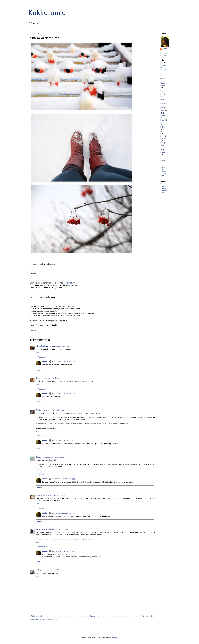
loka (162, 108)
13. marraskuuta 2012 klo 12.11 (53, 410)
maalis (163, 95)
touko (163, 123)
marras (163, 103)
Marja (38, 410)
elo (162, 83)
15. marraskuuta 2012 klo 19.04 (54, 495)
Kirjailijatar (41, 529)
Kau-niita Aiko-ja (164, 173)
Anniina (45, 362)
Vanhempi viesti (148, 616)
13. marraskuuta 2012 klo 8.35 (49, 378)
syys (162, 111)
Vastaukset (43, 357)
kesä (162, 120)
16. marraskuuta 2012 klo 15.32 (64, 441)
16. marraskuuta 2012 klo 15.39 (64, 551)
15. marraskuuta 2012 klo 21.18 (57, 529)
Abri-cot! (164, 166)
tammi (163, 79)
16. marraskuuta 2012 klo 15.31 (63, 362)
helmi (163, 127)
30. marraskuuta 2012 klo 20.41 (52, 570)
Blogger (115, 638)
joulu (162, 99)
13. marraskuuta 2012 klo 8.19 (60, 346)
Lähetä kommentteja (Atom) (45, 620)
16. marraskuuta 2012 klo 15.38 (64, 513)
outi (38, 570)
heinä (163, 86)
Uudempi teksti (36, 616)
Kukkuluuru (47, 12)
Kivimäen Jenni (42, 346)
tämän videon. (69, 283)
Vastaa (39, 352)
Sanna (39, 457)
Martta (39, 495)
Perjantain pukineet (164, 190)
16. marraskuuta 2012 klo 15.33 (64, 479)
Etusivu (92, 616)
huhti (162, 90)
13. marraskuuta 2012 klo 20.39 (54, 457)
